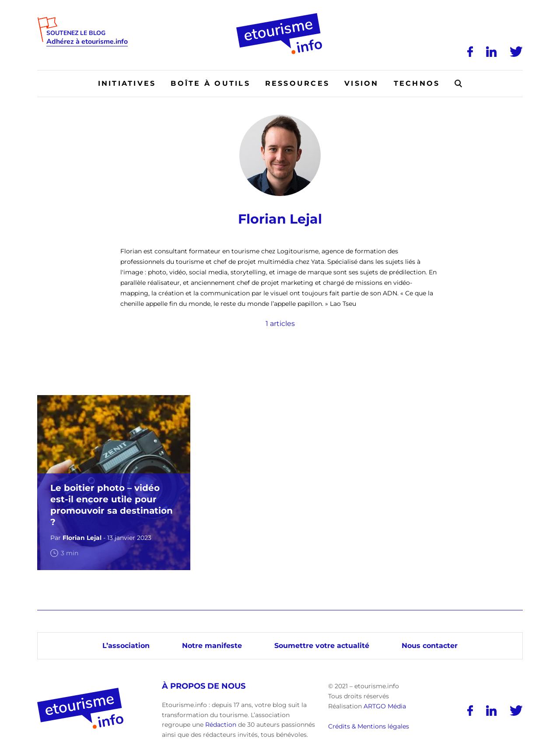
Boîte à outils (210, 83)
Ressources (297, 83)
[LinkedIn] (491, 52)
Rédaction (221, 725)
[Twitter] (516, 52)
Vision (361, 83)
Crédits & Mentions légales (369, 726)
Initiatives (127, 83)
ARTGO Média (385, 706)
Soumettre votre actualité (322, 646)
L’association (126, 646)
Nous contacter (430, 646)
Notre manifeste (212, 646)
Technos (417, 83)
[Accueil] (280, 16)
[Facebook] (470, 52)
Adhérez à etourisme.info (87, 42)
